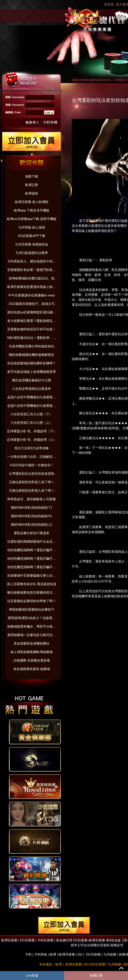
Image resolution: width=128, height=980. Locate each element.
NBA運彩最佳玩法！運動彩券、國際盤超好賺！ (32, 339)
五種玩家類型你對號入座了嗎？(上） (32, 491)
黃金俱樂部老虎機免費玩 (32, 643)
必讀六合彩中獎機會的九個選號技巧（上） (32, 406)
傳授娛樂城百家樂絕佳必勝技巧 (32, 609)
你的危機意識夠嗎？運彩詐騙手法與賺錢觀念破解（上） (32, 568)
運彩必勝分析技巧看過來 (32, 533)
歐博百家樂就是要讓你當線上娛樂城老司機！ (32, 288)
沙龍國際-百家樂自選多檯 (32, 660)
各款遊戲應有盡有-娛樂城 (32, 669)
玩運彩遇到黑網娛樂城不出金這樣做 (32, 542)
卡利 (28, 954)
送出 (33, 122)
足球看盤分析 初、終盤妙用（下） (32, 431)
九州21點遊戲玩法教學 (32, 253)
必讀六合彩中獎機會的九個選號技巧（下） (32, 398)
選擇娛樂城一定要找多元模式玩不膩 (32, 636)
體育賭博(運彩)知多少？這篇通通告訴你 (32, 619)
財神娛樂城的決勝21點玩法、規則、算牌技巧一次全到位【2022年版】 (32, 279)
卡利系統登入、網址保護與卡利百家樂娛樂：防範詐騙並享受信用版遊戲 (32, 262)
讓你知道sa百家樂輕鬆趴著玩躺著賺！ (32, 313)
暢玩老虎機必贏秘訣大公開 (32, 380)
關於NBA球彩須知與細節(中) (32, 516)
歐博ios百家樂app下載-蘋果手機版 (32, 219)
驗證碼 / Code (13, 112)
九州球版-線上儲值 (32, 227)
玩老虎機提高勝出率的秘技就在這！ (32, 347)
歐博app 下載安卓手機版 (32, 210)
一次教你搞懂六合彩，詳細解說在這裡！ (32, 457)
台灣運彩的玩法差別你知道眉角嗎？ (32, 474)
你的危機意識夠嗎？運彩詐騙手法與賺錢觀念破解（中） (32, 559)
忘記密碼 (49, 122)
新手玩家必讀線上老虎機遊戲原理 (32, 372)
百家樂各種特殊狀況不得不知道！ (32, 329)
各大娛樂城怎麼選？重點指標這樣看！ (32, 322)
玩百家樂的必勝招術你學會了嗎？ (32, 601)
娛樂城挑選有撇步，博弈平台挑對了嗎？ (32, 627)
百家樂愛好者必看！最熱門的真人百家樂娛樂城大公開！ (32, 271)
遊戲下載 (32, 176)
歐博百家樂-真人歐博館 (32, 202)
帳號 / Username (15, 97)
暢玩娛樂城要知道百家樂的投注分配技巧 (32, 593)
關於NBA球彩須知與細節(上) (32, 525)
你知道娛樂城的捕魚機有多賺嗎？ (32, 363)
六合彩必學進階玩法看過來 (32, 389)
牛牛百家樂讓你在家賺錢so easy (32, 295)
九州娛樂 (110, 954)
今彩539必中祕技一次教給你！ (32, 465)
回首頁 (109, 4)
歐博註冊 (32, 185)
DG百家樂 (93, 954)
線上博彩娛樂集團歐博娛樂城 (32, 652)
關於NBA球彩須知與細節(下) (32, 508)
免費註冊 (96, 975)
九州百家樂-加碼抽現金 (32, 244)
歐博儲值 (32, 193)
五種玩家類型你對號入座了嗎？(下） (32, 483)
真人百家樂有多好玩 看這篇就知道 (32, 584)
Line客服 (32, 975)
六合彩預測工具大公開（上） (32, 423)
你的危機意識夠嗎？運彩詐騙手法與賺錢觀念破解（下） (32, 551)
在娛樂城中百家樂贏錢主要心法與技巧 (32, 576)
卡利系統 (41, 954)
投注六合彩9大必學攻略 (32, 448)
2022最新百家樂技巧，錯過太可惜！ (32, 305)
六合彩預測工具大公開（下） (32, 414)
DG (80, 954)
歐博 (53, 954)
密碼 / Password (15, 105)
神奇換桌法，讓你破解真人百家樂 (32, 499)
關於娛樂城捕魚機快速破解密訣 (32, 355)
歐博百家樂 (67, 954)
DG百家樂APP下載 (32, 236)
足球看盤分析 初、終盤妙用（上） (32, 440)
